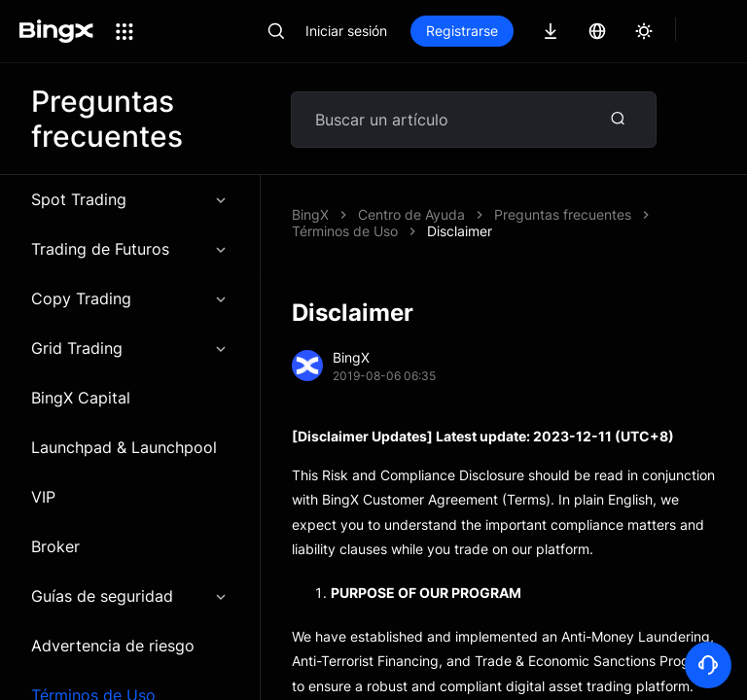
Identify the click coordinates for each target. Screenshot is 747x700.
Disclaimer (527, 214)
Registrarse (462, 31)
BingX (310, 214)
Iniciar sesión (346, 31)
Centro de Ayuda (411, 214)
